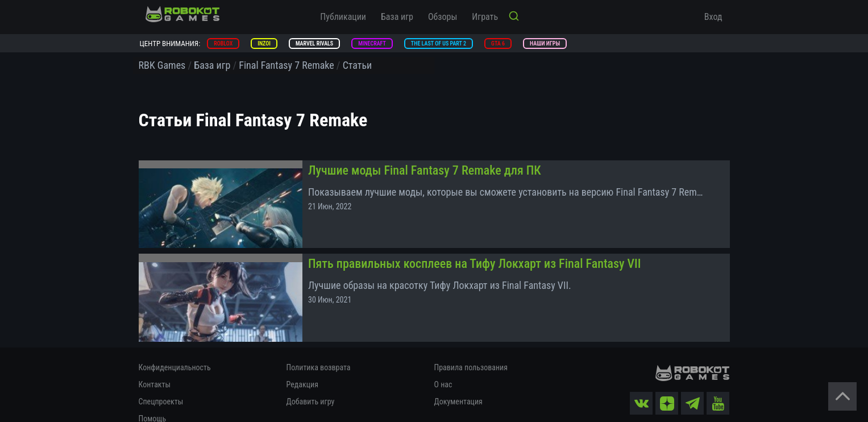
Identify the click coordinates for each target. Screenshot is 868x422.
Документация (458, 385)
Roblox (223, 44)
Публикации (343, 17)
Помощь (153, 402)
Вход (713, 17)
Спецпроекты (161, 385)
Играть (485, 17)
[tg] (693, 387)
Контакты (155, 368)
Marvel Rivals (314, 44)
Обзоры (443, 17)
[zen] (667, 387)
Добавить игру (311, 385)
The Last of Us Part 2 (439, 44)
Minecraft (372, 44)
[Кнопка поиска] (514, 17)
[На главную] (182, 14)
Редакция (302, 368)
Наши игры (545, 44)
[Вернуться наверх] (842, 396)
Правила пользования (471, 351)
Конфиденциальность (175, 351)
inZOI (264, 44)
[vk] (642, 387)
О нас (443, 368)
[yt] (719, 387)
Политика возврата (319, 351)
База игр (397, 17)
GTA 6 (498, 44)
